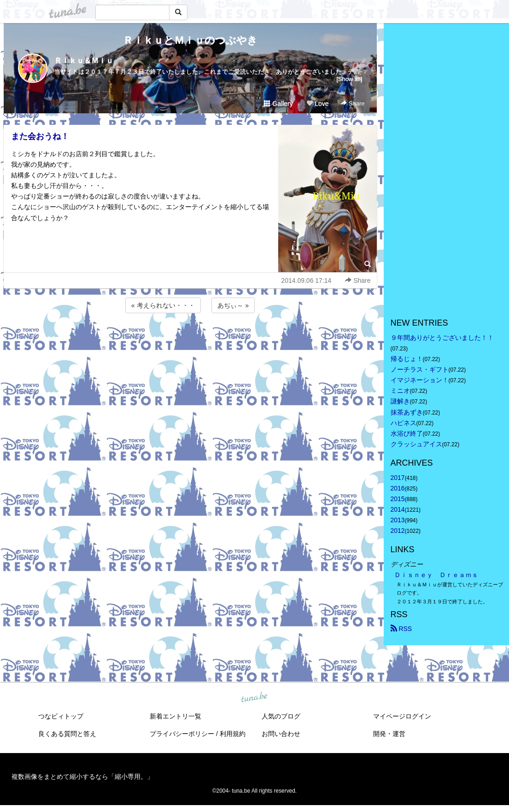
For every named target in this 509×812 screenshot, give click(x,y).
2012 (398, 531)
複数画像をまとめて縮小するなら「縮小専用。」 (82, 777)
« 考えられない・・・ (163, 305)
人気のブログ (281, 716)
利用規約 (233, 734)
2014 (398, 509)
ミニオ (400, 391)
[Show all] (349, 79)
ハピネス (404, 423)
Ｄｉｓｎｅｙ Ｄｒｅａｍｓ (436, 575)
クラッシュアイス (416, 444)
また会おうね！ (40, 136)
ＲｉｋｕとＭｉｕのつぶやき (190, 40)
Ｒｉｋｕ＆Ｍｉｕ (84, 61)
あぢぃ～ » (233, 305)
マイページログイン (402, 716)
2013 (398, 520)
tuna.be (254, 697)
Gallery (278, 104)
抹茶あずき (407, 412)
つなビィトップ (61, 716)
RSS (401, 629)
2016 (398, 488)
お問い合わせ (281, 734)
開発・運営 (389, 734)
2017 (398, 478)
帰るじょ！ (407, 359)
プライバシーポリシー (182, 734)
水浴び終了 (407, 433)
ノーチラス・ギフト (420, 369)
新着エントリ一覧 (176, 716)
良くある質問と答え (67, 734)
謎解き (400, 401)
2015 (398, 499)
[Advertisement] (190, 340)
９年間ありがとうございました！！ (442, 338)
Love (317, 104)
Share (353, 103)
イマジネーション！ (420, 380)
